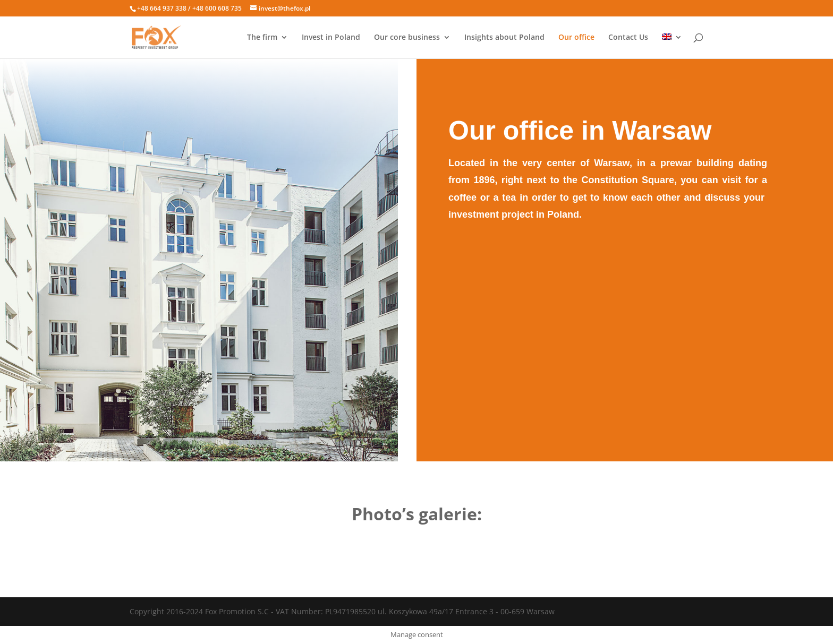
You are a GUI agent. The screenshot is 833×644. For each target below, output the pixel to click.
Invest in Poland (331, 38)
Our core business (407, 38)
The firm (262, 38)
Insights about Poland (504, 38)
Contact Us (628, 38)
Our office (576, 38)
